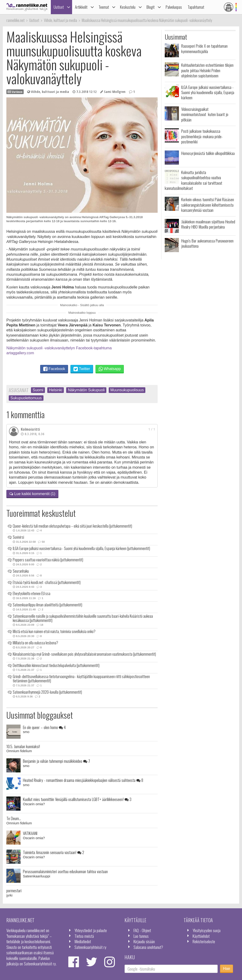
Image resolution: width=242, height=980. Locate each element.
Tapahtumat (196, 7)
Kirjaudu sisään (144, 941)
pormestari (14, 890)
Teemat (104, 7)
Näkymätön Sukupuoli (86, 390)
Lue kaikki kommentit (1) (32, 494)
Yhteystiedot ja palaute (91, 930)
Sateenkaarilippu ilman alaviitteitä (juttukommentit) (48, 605)
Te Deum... (14, 818)
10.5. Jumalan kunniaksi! (23, 746)
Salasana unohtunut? (148, 947)
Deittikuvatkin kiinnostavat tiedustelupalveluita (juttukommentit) (56, 665)
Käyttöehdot (201, 936)
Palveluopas (174, 7)
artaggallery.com (20, 353)
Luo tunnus (141, 936)
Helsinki (56, 390)
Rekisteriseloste (204, 941)
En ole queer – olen (44, 727)
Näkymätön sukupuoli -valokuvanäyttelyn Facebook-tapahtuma (59, 348)
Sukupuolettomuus (26, 398)
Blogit (151, 7)
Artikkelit (81, 7)
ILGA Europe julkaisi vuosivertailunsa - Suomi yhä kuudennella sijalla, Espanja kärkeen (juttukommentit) (81, 548)
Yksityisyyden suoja (207, 930)
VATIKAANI (30, 833)
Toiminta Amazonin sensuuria (54, 852)
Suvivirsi (18, 537)
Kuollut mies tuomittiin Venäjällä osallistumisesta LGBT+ (77, 799)
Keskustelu (128, 7)
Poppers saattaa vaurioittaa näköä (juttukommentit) (48, 560)
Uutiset (59, 7)
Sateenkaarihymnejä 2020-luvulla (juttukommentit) (47, 692)
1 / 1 (152, 429)
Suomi (38, 390)
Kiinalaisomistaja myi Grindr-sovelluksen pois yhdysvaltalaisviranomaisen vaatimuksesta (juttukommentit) (84, 654)
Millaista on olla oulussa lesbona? (35, 643)
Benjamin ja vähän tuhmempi (56, 761)
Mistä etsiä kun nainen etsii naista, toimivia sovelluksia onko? (54, 631)
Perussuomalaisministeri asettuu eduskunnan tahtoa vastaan (65, 871)
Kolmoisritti (30, 429)
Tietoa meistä (84, 936)
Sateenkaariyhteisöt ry (90, 947)
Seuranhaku (21, 571)
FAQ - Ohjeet (142, 930)
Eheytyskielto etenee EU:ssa (32, 593)
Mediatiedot (83, 941)
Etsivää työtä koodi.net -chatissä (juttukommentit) (47, 582)
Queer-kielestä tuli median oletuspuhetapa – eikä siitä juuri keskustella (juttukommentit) (72, 526)
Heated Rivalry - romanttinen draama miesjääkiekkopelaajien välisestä (83, 780)
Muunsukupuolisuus (127, 390)
